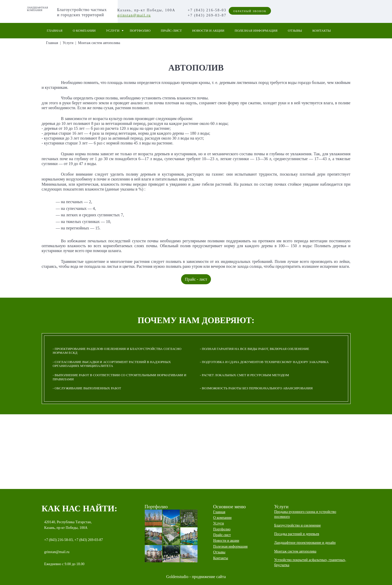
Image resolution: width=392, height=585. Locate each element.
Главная (55, 31)
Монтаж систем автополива (99, 43)
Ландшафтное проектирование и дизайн (305, 543)
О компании (84, 31)
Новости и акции (208, 31)
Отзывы (295, 31)
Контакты (322, 31)
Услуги (113, 31)
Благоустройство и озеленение (297, 525)
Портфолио (140, 31)
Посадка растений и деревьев (297, 534)
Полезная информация (256, 31)
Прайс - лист (196, 279)
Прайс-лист (171, 31)
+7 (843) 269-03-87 (207, 15)
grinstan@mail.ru (134, 15)
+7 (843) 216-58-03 (207, 10)
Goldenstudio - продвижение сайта (196, 577)
